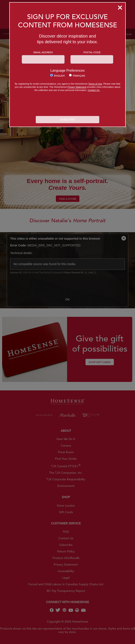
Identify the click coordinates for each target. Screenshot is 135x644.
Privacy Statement (77, 87)
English (59, 75)
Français (79, 75)
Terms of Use (95, 84)
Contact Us (94, 90)
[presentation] (67, 104)
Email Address (43, 52)
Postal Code (92, 52)
